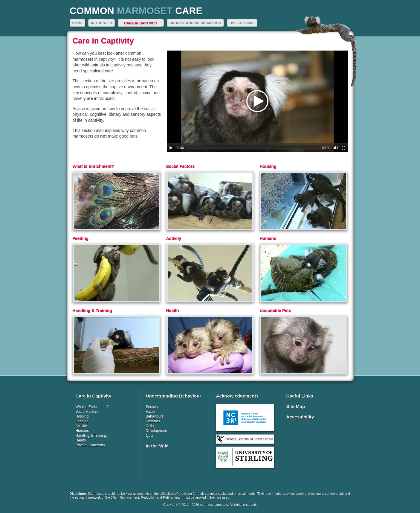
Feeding (82, 421)
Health (81, 440)
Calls (150, 426)
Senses (152, 407)
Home (78, 23)
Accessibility (300, 417)
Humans (82, 431)
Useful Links (242, 23)
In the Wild (101, 23)
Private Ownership (90, 445)
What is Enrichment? (92, 407)
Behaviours (155, 416)
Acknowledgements (238, 396)
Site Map (296, 406)
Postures (153, 421)
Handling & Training (91, 436)
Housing (82, 416)
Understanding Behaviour (195, 23)
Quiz (150, 436)
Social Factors (87, 412)
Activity (81, 426)
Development (156, 431)
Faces (151, 412)
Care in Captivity (141, 23)
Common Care (136, 11)
